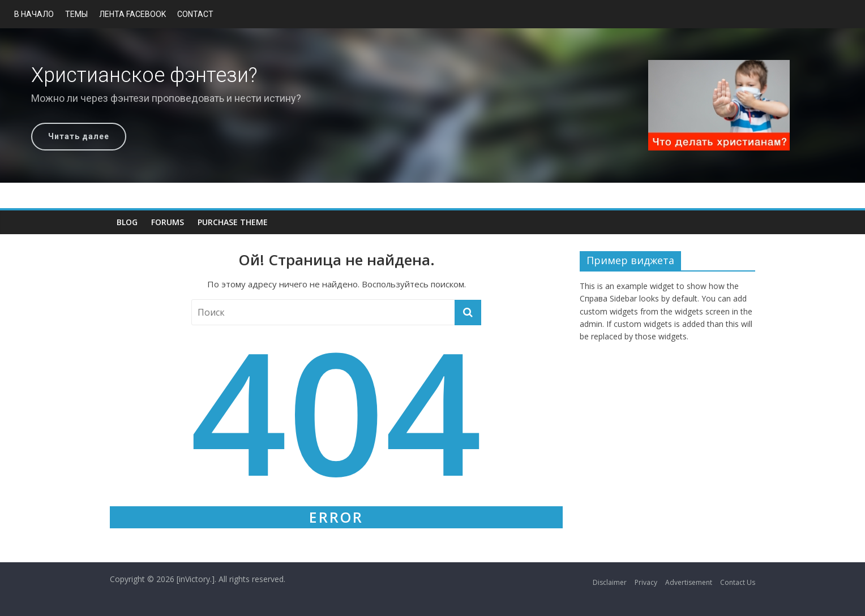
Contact (195, 14)
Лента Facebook (132, 14)
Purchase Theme (233, 222)
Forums (168, 222)
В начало (34, 14)
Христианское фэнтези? (144, 75)
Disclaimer (610, 582)
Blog (127, 222)
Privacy (646, 582)
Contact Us (738, 582)
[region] (432, 105)
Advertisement (689, 582)
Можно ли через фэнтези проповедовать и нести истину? (166, 98)
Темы (76, 14)
